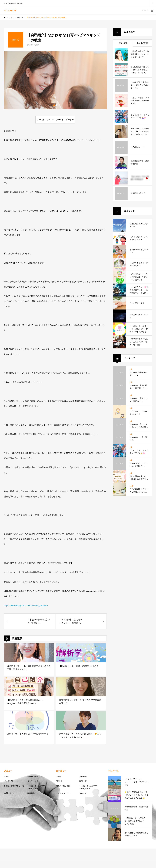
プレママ (83, 793)
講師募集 (31, 793)
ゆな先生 (36, 45)
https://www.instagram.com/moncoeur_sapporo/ (26, 606)
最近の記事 (123, 43)
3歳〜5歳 (83, 777)
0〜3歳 (59, 777)
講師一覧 (83, 781)
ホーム (7, 777)
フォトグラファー (63, 793)
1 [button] (54, 105)
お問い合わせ (9, 793)
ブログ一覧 (9, 781)
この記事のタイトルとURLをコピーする (55, 120)
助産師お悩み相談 (63, 786)
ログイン (145, 11)
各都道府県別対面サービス (14, 787)
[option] (55, 80)
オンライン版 (33, 781)
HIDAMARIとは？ (35, 777)
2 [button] (57, 105)
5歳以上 (59, 781)
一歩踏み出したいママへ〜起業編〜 (36, 787)
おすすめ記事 (142, 43)
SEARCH (153, 3)
